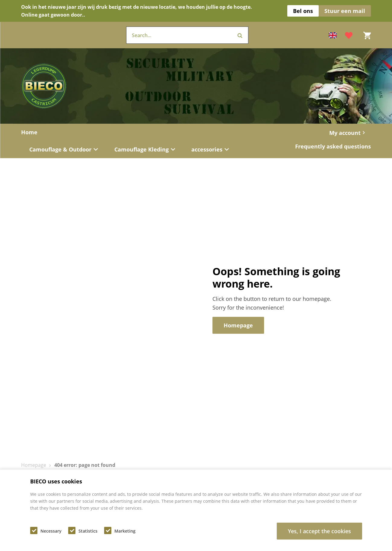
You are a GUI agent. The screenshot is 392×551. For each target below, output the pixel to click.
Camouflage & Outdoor (64, 149)
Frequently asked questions (333, 146)
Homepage (34, 465)
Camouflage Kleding (145, 149)
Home (29, 132)
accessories (210, 149)
